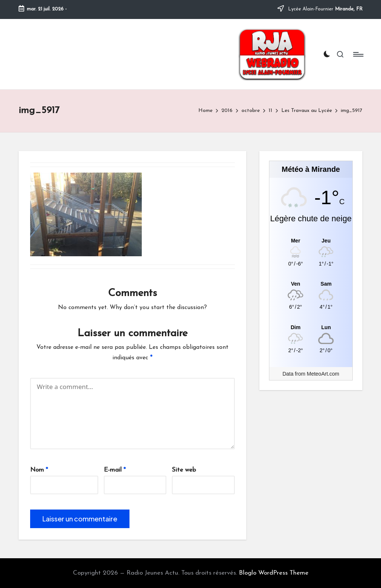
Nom (39, 470)
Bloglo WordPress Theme (274, 573)
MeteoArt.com (323, 374)
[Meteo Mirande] (311, 240)
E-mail (115, 470)
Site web (184, 470)
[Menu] (358, 54)
